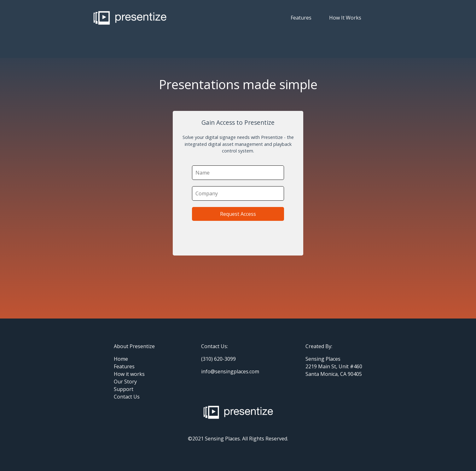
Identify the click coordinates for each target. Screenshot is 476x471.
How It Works (345, 18)
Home (121, 359)
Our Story (125, 382)
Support (124, 389)
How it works (129, 374)
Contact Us (127, 397)
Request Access (238, 214)
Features (301, 18)
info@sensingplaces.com (230, 371)
